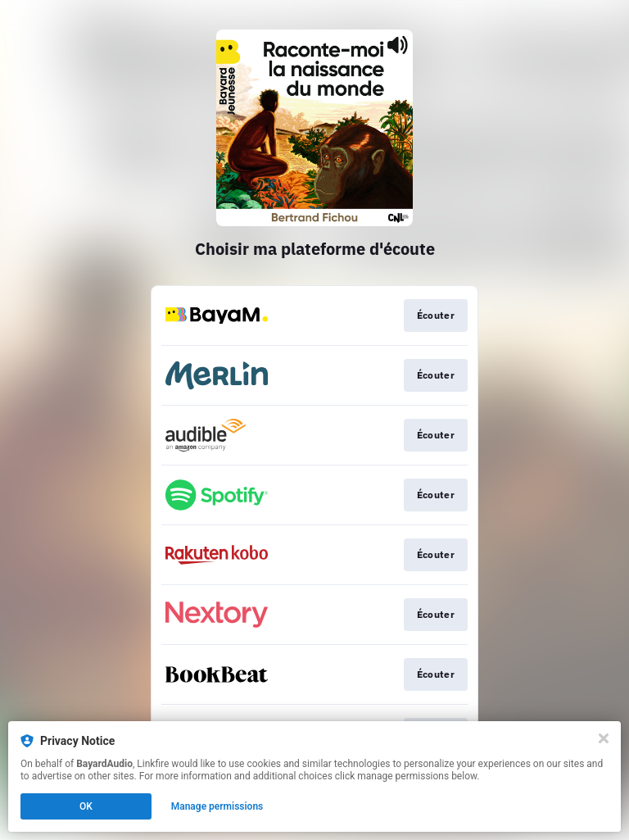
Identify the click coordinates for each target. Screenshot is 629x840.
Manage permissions (217, 806)
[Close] (604, 738)
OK (86, 806)
